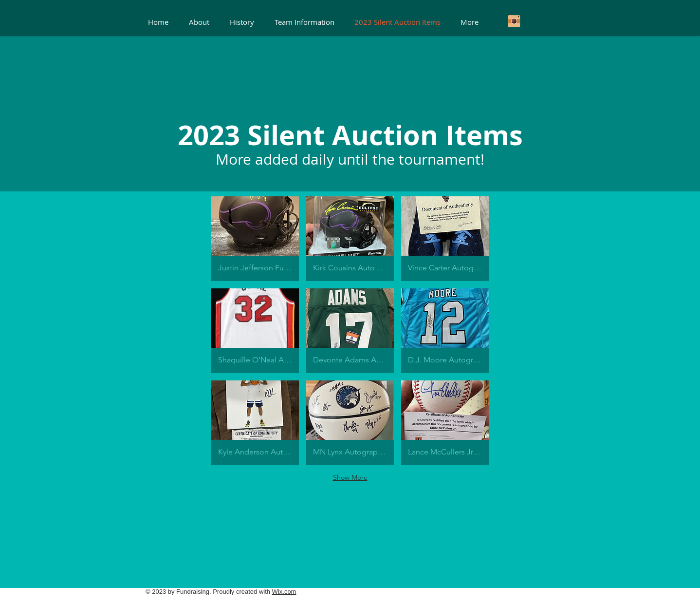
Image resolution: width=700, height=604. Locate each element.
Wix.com (284, 592)
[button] (255, 239)
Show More (350, 477)
